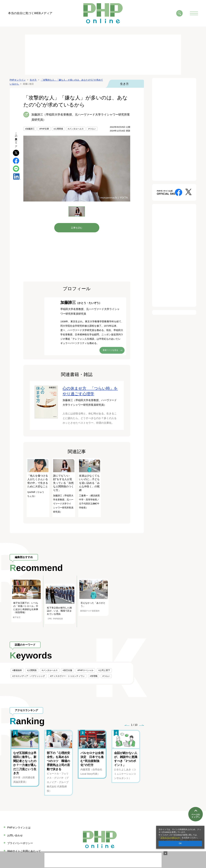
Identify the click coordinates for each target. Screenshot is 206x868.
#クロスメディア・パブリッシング (29, 676)
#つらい (92, 129)
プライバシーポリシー (170, 838)
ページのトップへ (196, 813)
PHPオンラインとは (19, 828)
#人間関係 (58, 129)
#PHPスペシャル (85, 670)
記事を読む (77, 228)
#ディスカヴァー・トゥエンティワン (67, 676)
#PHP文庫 (44, 129)
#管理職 (94, 676)
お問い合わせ (15, 835)
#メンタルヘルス (76, 129)
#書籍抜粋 (17, 670)
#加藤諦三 (30, 129)
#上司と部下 (104, 670)
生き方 (124, 84)
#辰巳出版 (68, 670)
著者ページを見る (110, 350)
